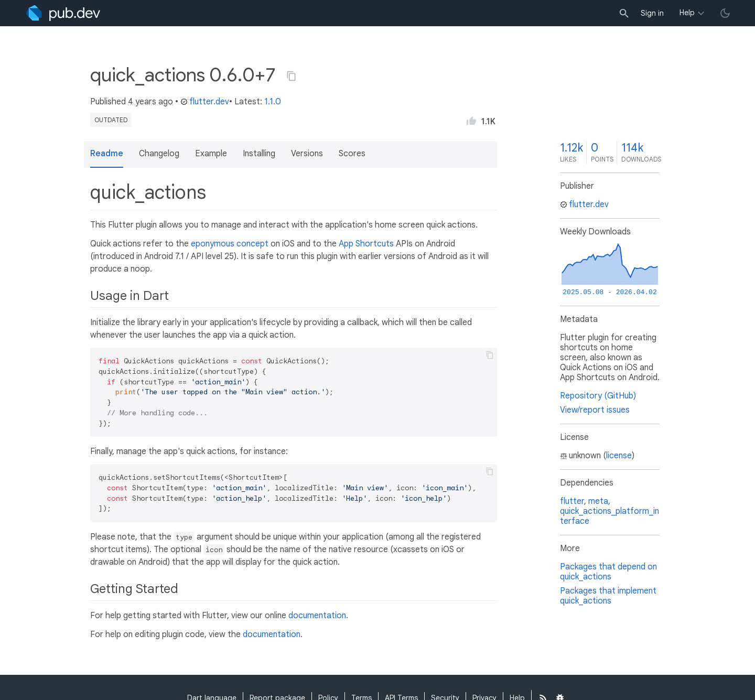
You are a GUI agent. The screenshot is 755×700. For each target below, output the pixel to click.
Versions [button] (307, 154)
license (619, 456)
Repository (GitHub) (598, 396)
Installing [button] (259, 154)
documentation (317, 616)
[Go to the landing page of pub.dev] (63, 13)
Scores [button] (352, 154)
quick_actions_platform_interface (610, 516)
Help (687, 13)
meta (598, 501)
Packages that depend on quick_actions (608, 572)
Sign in (652, 13)
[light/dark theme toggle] (725, 13)
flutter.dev (205, 102)
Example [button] (211, 154)
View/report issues (595, 410)
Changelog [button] (159, 154)
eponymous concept (230, 244)
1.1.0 (273, 102)
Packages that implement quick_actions (608, 596)
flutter (572, 501)
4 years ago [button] (150, 102)
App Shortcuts (366, 244)
